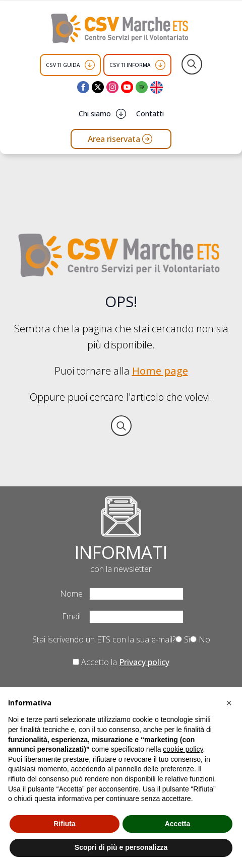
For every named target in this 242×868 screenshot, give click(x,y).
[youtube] (127, 87)
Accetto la (121, 662)
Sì (183, 639)
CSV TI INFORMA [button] (130, 65)
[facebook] (83, 87)
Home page (160, 371)
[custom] (142, 87)
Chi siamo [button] (95, 114)
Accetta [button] (178, 824)
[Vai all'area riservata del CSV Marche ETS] (121, 139)
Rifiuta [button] (65, 824)
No (200, 639)
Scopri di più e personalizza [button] (121, 847)
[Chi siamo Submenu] (121, 114)
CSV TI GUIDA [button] (63, 65)
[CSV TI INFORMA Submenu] (160, 65)
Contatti (150, 114)
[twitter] (98, 87)
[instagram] (112, 87)
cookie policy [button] (183, 749)
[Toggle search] (192, 64)
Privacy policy (144, 662)
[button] (229, 703)
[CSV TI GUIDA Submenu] (90, 65)
